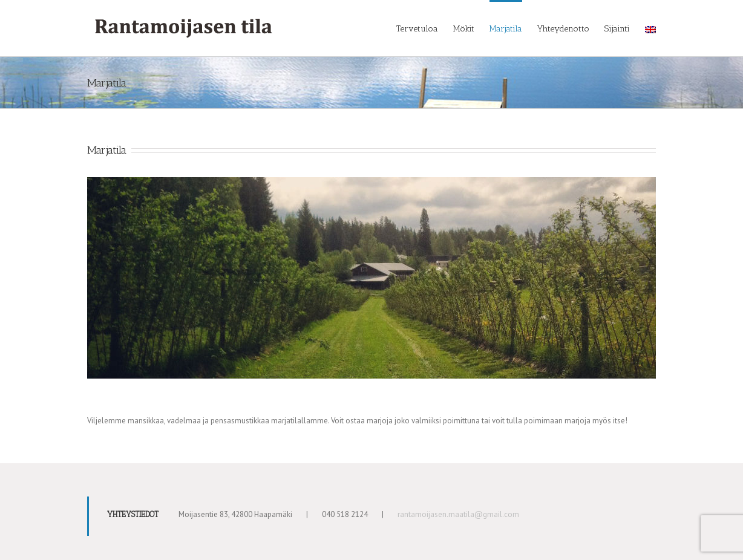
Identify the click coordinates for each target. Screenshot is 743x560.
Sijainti (617, 29)
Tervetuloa (417, 29)
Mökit (464, 29)
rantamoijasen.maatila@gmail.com (458, 514)
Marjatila (506, 29)
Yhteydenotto (563, 29)
